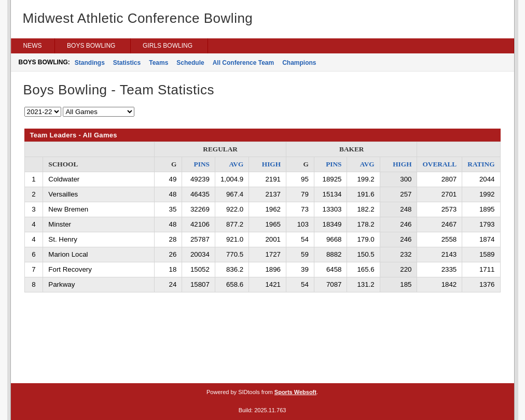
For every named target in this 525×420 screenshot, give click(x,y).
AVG (236, 164)
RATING (481, 164)
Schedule (190, 63)
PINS (202, 164)
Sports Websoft (295, 392)
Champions (299, 63)
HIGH (271, 164)
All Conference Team (243, 63)
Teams (158, 63)
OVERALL (439, 164)
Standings (90, 63)
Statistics (127, 63)
